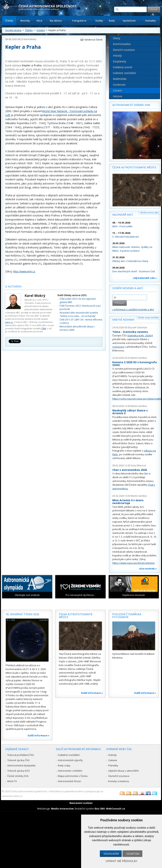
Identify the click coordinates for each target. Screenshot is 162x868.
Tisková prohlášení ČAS (21, 755)
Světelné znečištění (124, 73)
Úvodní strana (13, 30)
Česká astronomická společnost (29, 791)
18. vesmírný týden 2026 (22, 614)
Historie (118, 96)
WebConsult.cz (116, 809)
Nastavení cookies (81, 803)
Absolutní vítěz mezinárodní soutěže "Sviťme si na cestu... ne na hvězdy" (79, 314)
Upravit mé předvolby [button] (121, 861)
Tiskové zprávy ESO (19, 771)
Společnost (129, 21)
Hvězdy (117, 56)
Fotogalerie (79, 21)
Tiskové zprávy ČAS (18, 760)
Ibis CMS (100, 809)
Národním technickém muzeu (25, 61)
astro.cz (9, 322)
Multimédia (120, 79)
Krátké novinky (124, 320)
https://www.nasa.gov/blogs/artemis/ (134, 563)
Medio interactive (62, 809)
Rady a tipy (64, 765)
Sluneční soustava (124, 50)
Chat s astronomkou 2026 (130, 470)
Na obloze (56, 21)
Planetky (113, 765)
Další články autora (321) (72, 295)
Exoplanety (120, 61)
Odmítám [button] (133, 854)
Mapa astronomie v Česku (73, 776)
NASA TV (12, 781)
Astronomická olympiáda (21, 765)
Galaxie (113, 760)
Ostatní (41, 30)
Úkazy (117, 38)
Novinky (25, 21)
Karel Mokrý (30, 39)
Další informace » (39, 735)
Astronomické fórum (69, 781)
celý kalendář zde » (145, 278)
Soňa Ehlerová (138, 466)
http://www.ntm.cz (24, 271)
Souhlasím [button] (111, 854)
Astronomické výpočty (70, 760)
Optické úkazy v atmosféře (124, 771)
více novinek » (148, 569)
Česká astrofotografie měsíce (134, 167)
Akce (39, 21)
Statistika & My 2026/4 (140, 335)
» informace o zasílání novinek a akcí (133, 309)
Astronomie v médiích (70, 771)
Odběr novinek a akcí (128, 288)
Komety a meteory (119, 781)
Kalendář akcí (123, 215)
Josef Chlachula (139, 327)
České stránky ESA (18, 776)
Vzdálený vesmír (123, 67)
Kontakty (151, 21)
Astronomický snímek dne (131, 105)
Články (9, 21)
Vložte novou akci (149, 213)
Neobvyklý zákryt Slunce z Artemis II (130, 412)
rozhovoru (118, 347)
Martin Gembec (139, 358)
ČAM (44, 328)
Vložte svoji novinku (148, 318)
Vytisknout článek (93, 40)
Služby (99, 21)
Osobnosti (119, 85)
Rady (112, 21)
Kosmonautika (122, 44)
